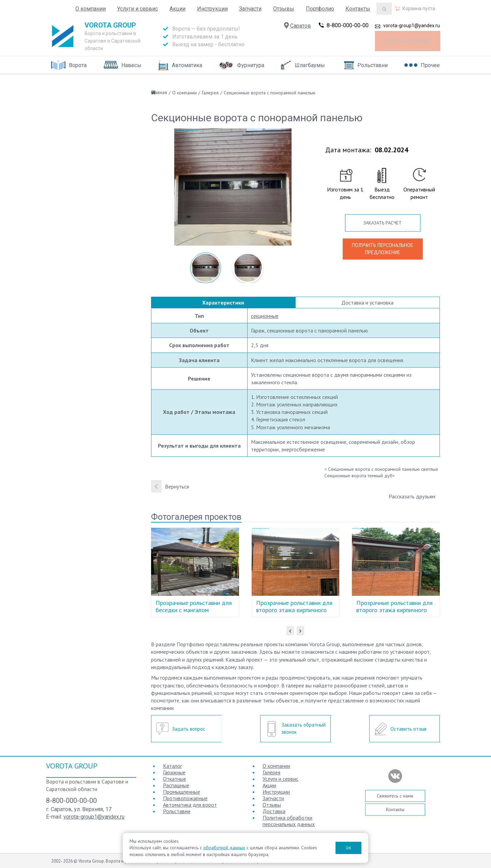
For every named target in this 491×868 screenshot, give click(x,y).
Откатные (175, 779)
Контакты (358, 9)
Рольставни (373, 65)
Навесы (131, 65)
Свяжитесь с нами (395, 796)
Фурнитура (251, 65)
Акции (177, 9)
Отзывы (284, 9)
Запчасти (250, 9)
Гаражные (174, 772)
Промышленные (182, 792)
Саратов (301, 28)
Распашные (176, 785)
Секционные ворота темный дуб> (360, 476)
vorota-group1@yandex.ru (412, 28)
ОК (348, 848)
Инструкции (212, 9)
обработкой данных (224, 848)
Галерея (210, 93)
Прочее (430, 65)
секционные (265, 316)
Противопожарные (185, 798)
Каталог (173, 766)
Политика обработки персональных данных (289, 821)
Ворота (78, 65)
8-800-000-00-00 (348, 28)
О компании (91, 9)
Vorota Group (110, 25)
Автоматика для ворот (190, 805)
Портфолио (320, 9)
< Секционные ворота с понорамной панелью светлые (381, 469)
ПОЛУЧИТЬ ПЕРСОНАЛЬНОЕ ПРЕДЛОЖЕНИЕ (383, 249)
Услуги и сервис (137, 9)
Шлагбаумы (310, 65)
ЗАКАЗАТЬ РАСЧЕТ (383, 223)
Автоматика (187, 65)
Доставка (274, 811)
